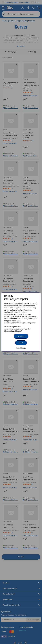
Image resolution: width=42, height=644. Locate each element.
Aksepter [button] (21, 336)
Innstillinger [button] (21, 348)
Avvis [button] (21, 343)
